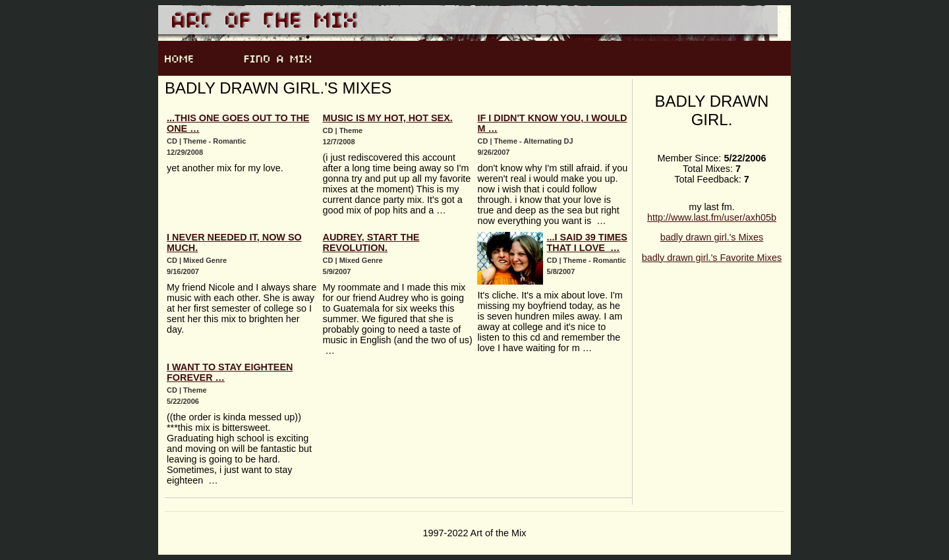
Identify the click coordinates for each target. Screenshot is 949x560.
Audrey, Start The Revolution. (371, 242)
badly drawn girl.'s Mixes (712, 237)
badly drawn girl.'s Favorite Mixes (712, 258)
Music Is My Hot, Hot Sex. (388, 118)
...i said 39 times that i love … (587, 242)
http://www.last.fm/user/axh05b (712, 217)
